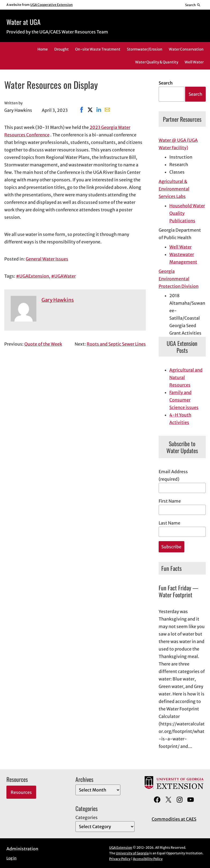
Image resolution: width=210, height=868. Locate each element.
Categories (87, 817)
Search (166, 83)
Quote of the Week (43, 344)
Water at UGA (23, 22)
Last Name (169, 523)
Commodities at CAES (174, 819)
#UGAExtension (33, 276)
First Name (170, 501)
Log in (12, 858)
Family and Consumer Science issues (184, 400)
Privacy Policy (120, 859)
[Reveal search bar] (193, 5)
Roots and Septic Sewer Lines (116, 344)
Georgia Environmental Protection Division (179, 279)
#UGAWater (63, 276)
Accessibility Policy (148, 859)
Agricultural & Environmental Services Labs (174, 189)
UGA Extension (121, 848)
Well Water (180, 247)
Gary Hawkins (58, 300)
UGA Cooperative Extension (51, 5)
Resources (21, 792)
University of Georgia (132, 853)
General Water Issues (47, 259)
